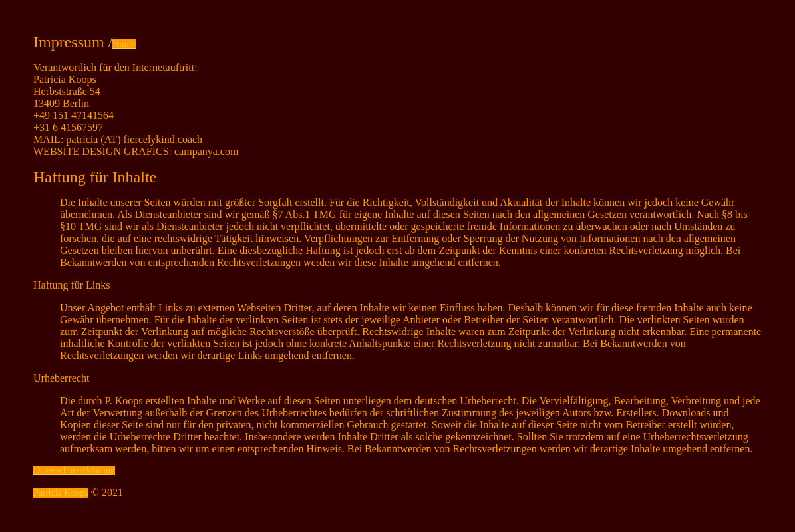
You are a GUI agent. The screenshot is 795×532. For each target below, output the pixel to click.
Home (124, 44)
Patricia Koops (61, 493)
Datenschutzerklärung (74, 470)
